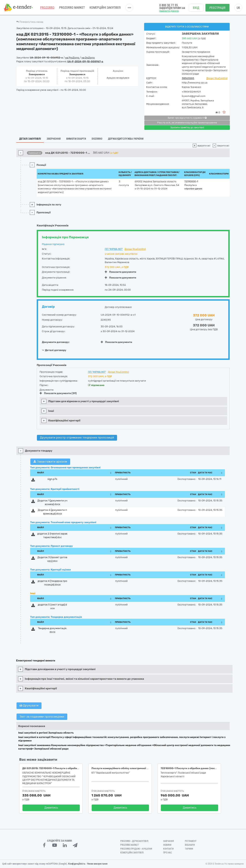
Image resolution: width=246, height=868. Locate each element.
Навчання (169, 841)
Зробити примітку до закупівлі (187, 128)
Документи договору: (56, 342)
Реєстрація (217, 8)
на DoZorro (88, 58)
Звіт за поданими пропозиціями (42, 717)
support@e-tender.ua (172, 8)
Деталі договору (54, 350)
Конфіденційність (77, 864)
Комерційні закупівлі (105, 8)
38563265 (188, 78)
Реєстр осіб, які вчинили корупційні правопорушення (187, 123)
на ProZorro (72, 58)
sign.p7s (52, 479)
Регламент (191, 841)
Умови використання (97, 864)
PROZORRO (47, 8)
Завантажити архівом (50, 462)
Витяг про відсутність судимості (187, 118)
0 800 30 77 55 (169, 5)
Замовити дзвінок (169, 11)
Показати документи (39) (58, 393)
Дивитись (51, 808)
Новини (167, 845)
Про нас (167, 853)
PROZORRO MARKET (72, 8)
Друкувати (29, 705)
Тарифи (189, 849)
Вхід (196, 8)
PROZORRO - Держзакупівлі (134, 841)
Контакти (168, 849)
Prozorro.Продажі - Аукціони (136, 849)
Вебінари (190, 845)
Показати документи (120, 272)
